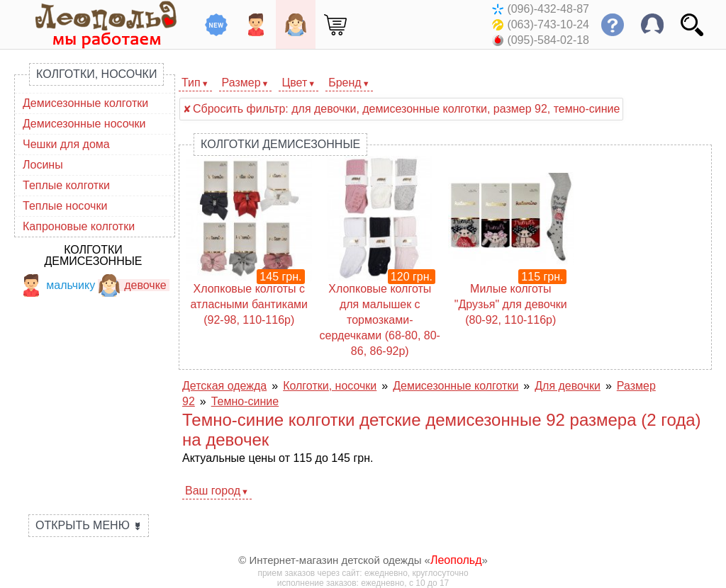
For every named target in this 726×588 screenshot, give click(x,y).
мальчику (57, 285)
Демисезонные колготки (85, 103)
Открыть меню (89, 525)
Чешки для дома (66, 144)
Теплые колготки (66, 185)
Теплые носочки (65, 206)
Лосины (43, 165)
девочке (132, 285)
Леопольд (456, 560)
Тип (191, 83)
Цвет (294, 83)
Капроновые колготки (79, 226)
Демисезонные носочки (84, 124)
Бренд (345, 83)
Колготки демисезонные (93, 255)
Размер (241, 83)
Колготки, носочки (96, 74)
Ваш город (213, 491)
